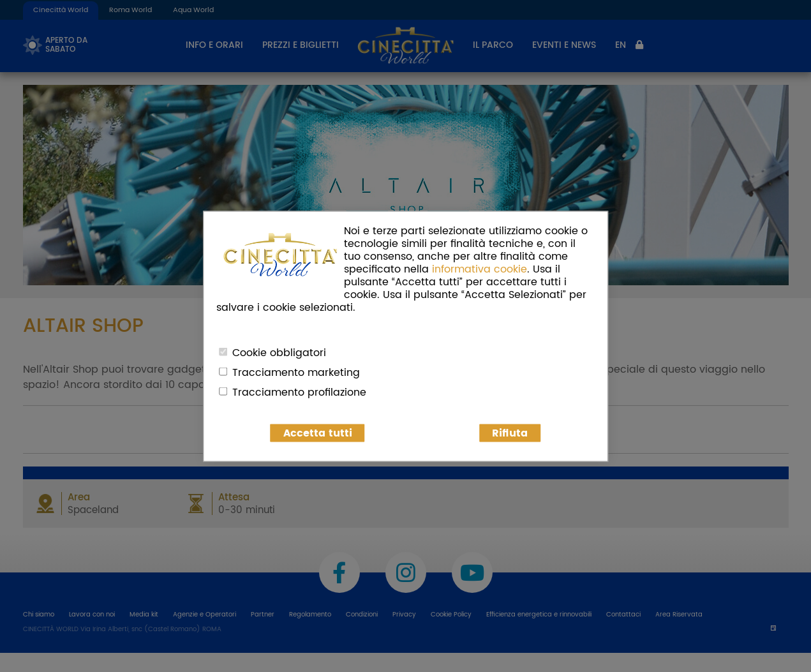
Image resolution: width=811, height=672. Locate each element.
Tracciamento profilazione (299, 392)
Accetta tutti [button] (318, 433)
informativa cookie (480, 269)
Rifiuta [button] (510, 433)
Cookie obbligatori (279, 352)
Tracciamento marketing (296, 372)
